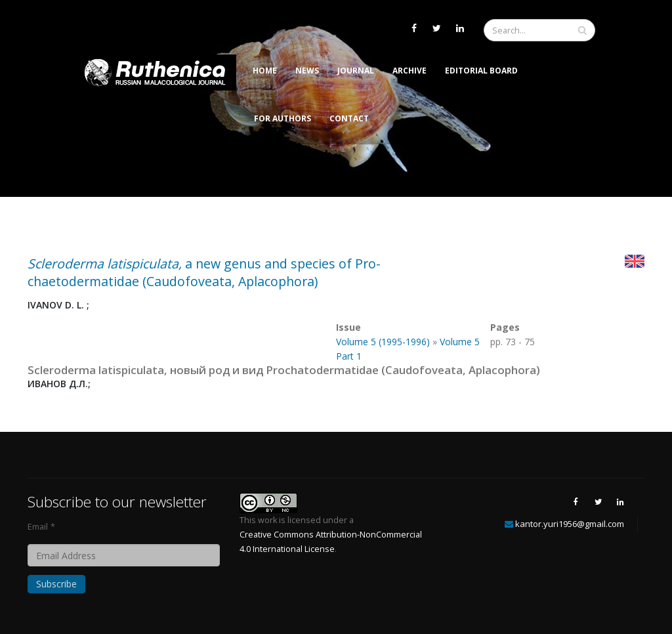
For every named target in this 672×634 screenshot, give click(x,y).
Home (265, 71)
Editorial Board (481, 71)
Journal (356, 71)
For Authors (283, 118)
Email (38, 527)
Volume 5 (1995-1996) (383, 342)
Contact (349, 118)
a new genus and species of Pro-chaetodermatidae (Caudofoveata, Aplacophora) (204, 272)
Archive (409, 71)
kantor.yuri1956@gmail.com (570, 524)
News (307, 71)
